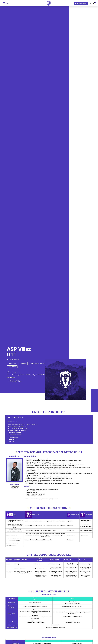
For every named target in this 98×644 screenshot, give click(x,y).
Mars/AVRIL (12, 439)
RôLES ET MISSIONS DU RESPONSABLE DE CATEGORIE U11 (23, 424)
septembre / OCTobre (15, 433)
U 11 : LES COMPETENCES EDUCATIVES (18, 428)
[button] (91, 417)
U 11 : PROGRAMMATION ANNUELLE (17, 431)
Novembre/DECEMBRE (15, 435)
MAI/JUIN (11, 441)
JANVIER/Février (14, 437)
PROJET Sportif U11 (12, 422)
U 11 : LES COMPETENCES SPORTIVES (17, 426)
